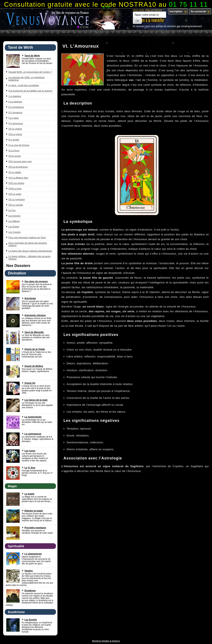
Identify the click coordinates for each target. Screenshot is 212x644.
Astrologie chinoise (35, 315)
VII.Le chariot (15, 129)
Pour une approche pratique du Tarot (27, 237)
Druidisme (30, 590)
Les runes (30, 451)
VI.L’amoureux (16, 123)
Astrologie (30, 298)
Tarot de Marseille (34, 332)
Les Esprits (31, 620)
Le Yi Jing (30, 468)
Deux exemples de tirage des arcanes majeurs (28, 244)
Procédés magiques (35, 528)
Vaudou (29, 571)
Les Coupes (15, 232)
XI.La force (14, 150)
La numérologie (33, 417)
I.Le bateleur (15, 96)
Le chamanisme (33, 554)
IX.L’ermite (14, 140)
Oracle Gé (30, 383)
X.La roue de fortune (19, 145)
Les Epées (14, 227)
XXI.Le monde (16, 205)
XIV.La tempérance (18, 167)
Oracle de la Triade (35, 349)
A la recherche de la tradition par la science (30, 91)
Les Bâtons (14, 221)
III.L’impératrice (16, 107)
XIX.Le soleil (15, 194)
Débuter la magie (34, 511)
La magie (29, 494)
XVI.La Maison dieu (18, 178)
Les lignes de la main (36, 400)
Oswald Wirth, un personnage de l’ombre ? (30, 72)
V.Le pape (13, 118)
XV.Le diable (15, 172)
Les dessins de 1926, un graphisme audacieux (27, 79)
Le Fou (12, 210)
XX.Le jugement (17, 199)
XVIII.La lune (15, 189)
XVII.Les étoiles (16, 183)
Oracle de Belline (34, 366)
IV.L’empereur (15, 112)
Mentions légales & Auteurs (106, 641)
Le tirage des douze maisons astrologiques (30, 251)
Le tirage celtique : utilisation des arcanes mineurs (29, 258)
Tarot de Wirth (32, 56)
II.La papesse (15, 102)
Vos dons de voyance (36, 281)
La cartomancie (33, 434)
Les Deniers (15, 216)
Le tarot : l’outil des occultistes (24, 85)
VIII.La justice (15, 134)
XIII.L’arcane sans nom (20, 161)
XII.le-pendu (15, 156)
